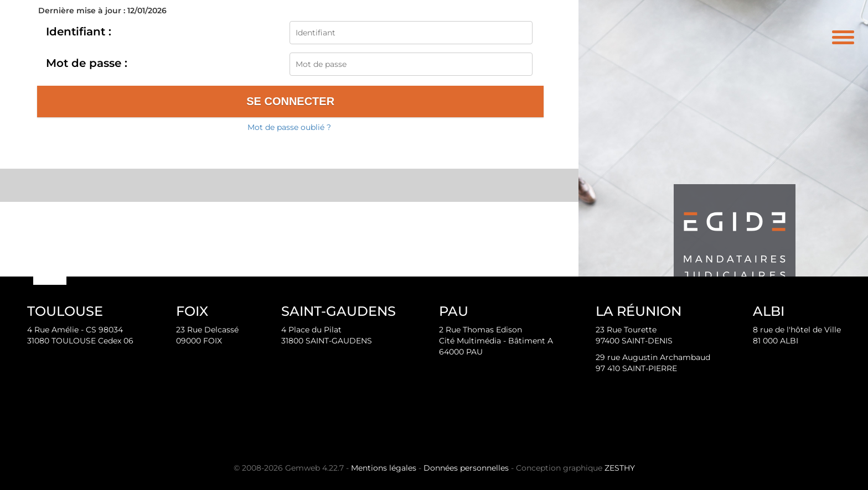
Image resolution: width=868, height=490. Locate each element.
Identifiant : (79, 32)
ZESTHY (620, 468)
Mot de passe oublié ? (289, 127)
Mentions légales (384, 468)
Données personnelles (466, 468)
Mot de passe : (87, 63)
